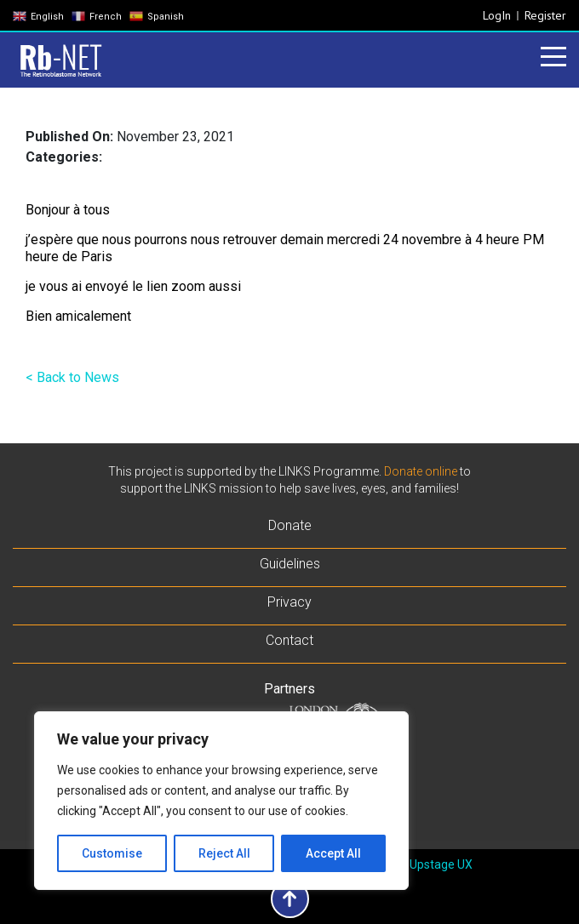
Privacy (289, 602)
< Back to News (72, 377)
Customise (112, 853)
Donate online (421, 471)
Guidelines (290, 564)
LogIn (497, 15)
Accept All (333, 853)
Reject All (224, 853)
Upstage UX (441, 864)
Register (545, 15)
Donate (290, 525)
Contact (289, 640)
